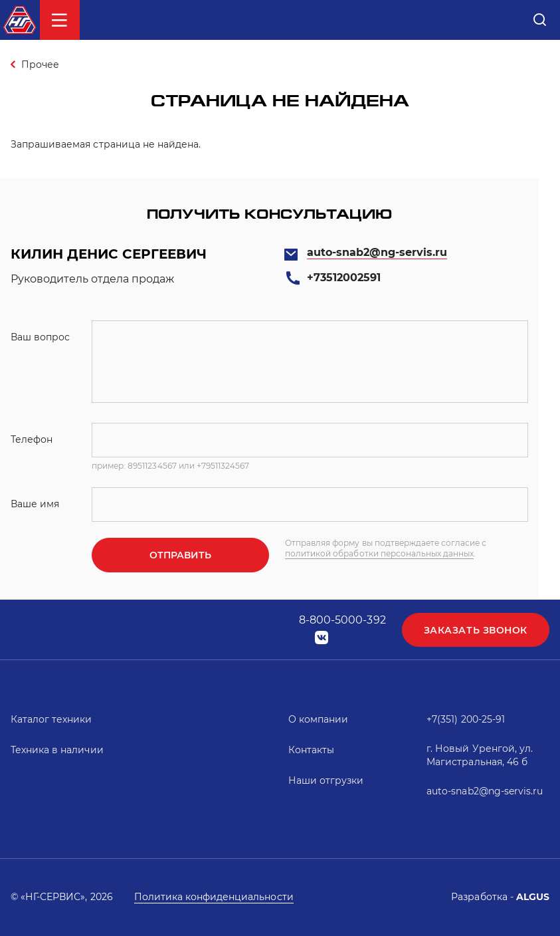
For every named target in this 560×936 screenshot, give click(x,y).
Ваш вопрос (40, 337)
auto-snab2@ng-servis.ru (377, 252)
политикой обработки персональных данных (379, 553)
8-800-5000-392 (342, 620)
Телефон (32, 439)
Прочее (40, 64)
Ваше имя (35, 504)
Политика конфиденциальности (214, 897)
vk (322, 638)
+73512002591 (344, 278)
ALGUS (533, 897)
